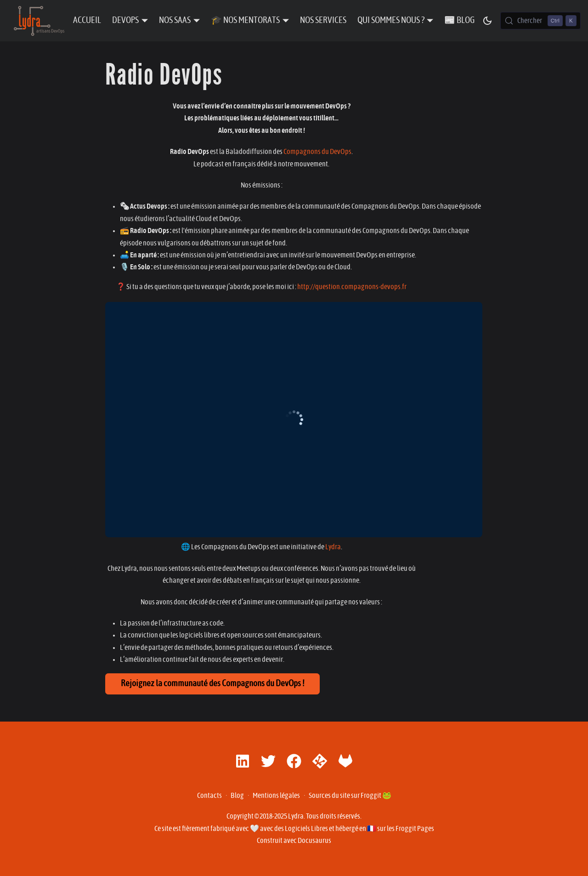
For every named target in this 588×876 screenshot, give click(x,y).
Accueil (87, 20)
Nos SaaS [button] (175, 20)
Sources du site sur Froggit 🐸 (350, 796)
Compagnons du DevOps (317, 152)
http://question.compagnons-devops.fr (352, 287)
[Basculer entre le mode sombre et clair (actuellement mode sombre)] (487, 21)
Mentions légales (276, 796)
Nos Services (323, 20)
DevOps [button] (125, 20)
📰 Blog (459, 20)
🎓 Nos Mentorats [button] (245, 20)
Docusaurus (314, 841)
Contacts (209, 796)
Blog (237, 796)
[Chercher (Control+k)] (540, 21)
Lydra (333, 547)
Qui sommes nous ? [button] (391, 20)
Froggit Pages (415, 829)
